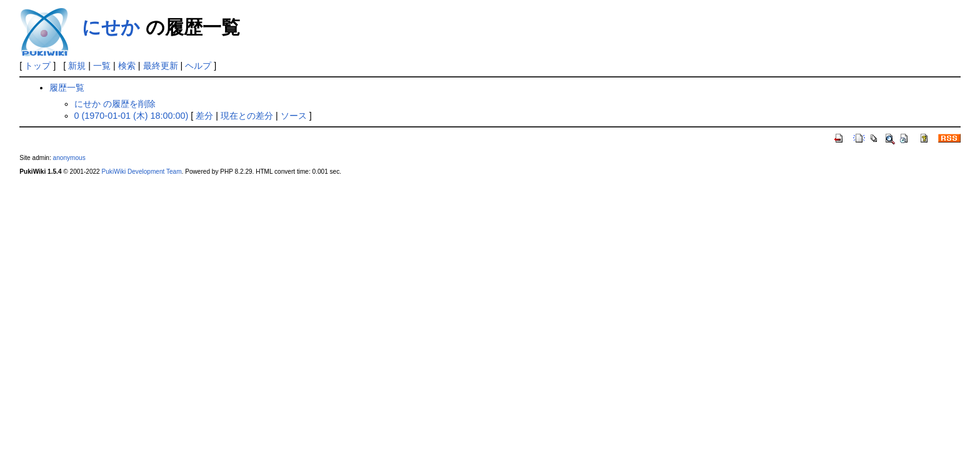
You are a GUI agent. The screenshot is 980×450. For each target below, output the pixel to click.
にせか (111, 27)
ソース (294, 116)
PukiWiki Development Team (142, 172)
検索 (127, 66)
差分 (204, 116)
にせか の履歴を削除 (115, 104)
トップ (37, 66)
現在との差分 (247, 116)
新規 (77, 66)
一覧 (102, 66)
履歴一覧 (67, 87)
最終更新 (161, 66)
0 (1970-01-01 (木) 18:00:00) (132, 116)
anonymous (69, 158)
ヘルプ (198, 66)
